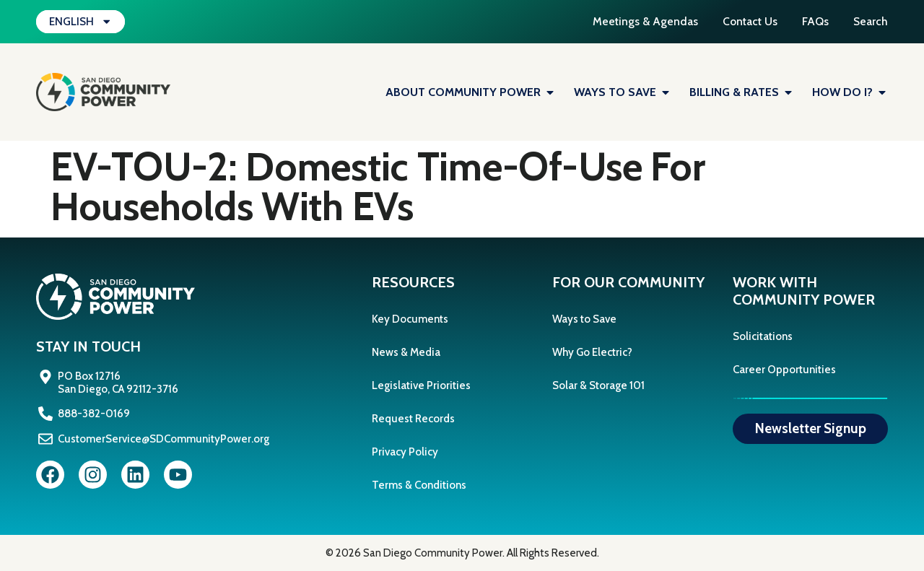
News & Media (406, 352)
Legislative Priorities (421, 385)
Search (870, 21)
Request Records (413, 419)
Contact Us (738, 21)
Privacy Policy (405, 452)
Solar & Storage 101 (598, 385)
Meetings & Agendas (628, 21)
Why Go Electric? (592, 352)
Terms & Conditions (419, 485)
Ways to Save (584, 319)
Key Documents (410, 319)
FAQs (810, 21)
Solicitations (763, 336)
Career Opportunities (784, 370)
